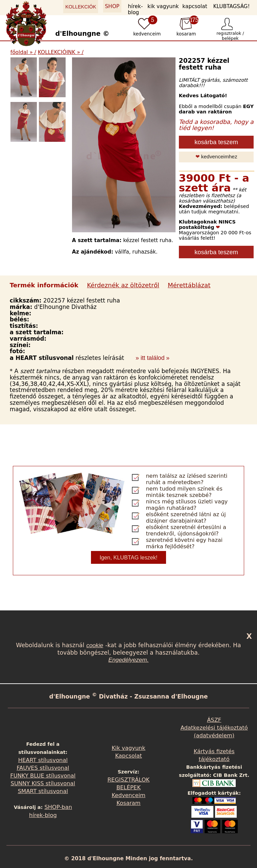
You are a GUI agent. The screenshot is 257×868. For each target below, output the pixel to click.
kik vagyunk (163, 6)
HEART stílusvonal (43, 760)
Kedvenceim (128, 795)
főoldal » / (23, 52)
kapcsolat (195, 6)
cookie (95, 645)
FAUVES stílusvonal (43, 768)
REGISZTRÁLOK (128, 780)
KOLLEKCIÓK (81, 7)
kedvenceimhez (216, 156)
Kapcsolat (128, 756)
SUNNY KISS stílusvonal (43, 783)
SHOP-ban (59, 807)
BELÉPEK (128, 787)
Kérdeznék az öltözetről (123, 285)
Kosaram (129, 803)
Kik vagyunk (128, 748)
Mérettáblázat (189, 285)
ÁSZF (214, 720)
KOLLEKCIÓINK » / (61, 52)
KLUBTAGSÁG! (231, 6)
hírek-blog (135, 9)
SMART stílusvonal (43, 791)
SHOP (112, 6)
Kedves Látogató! (203, 96)
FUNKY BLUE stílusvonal (43, 776)
